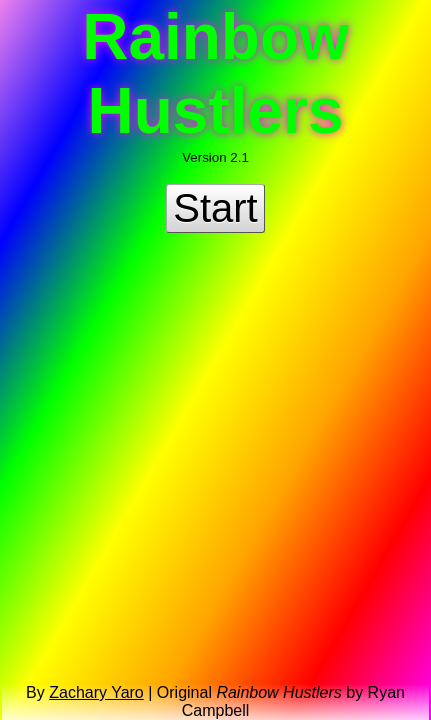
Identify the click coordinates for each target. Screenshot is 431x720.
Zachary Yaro (96, 692)
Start (215, 208)
